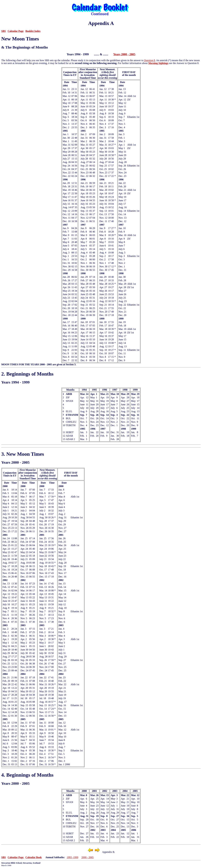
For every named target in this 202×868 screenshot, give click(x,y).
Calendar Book (34, 857)
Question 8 (149, 60)
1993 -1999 (73, 857)
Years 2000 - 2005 (124, 54)
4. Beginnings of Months (27, 775)
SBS (3, 31)
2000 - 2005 (88, 857)
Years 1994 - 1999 (15, 382)
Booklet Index (33, 31)
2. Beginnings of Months (27, 374)
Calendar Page (16, 31)
